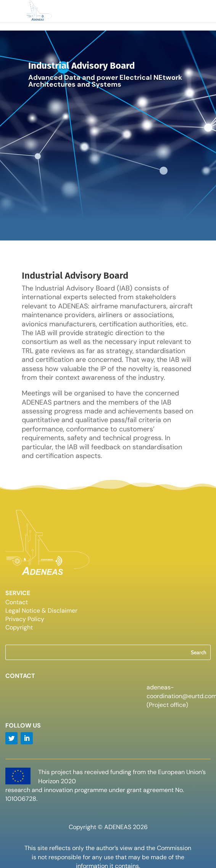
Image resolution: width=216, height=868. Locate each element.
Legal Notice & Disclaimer (41, 611)
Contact (17, 603)
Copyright (19, 628)
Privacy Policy (25, 620)
